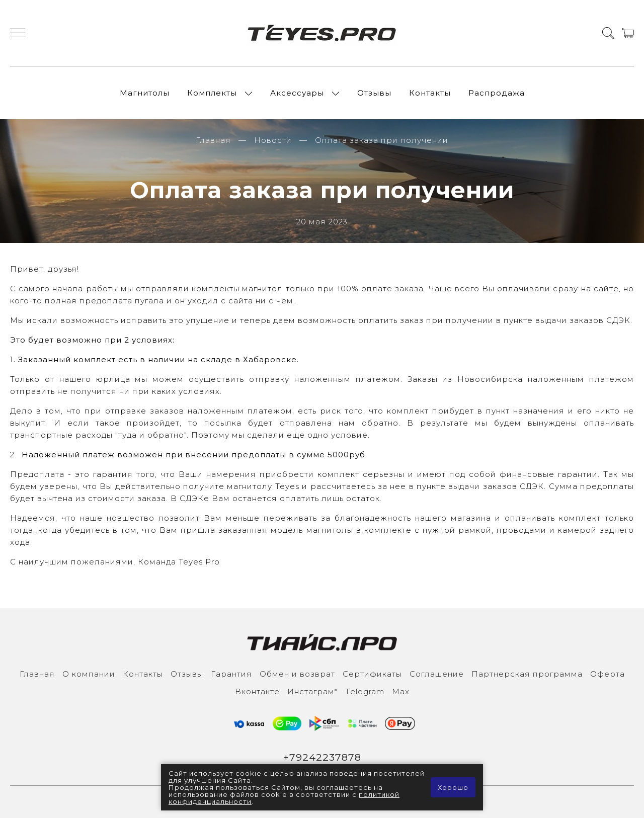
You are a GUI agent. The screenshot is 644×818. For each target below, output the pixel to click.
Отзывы (374, 93)
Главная (213, 140)
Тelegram (365, 691)
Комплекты (212, 93)
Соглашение (437, 674)
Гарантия (231, 674)
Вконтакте (257, 691)
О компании (89, 674)
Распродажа (497, 93)
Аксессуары (297, 93)
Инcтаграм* (312, 691)
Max (401, 691)
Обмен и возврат (297, 674)
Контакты (430, 93)
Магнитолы (145, 93)
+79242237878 (322, 757)
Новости (273, 140)
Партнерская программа (527, 674)
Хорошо (453, 787)
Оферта (608, 674)
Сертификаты (372, 674)
